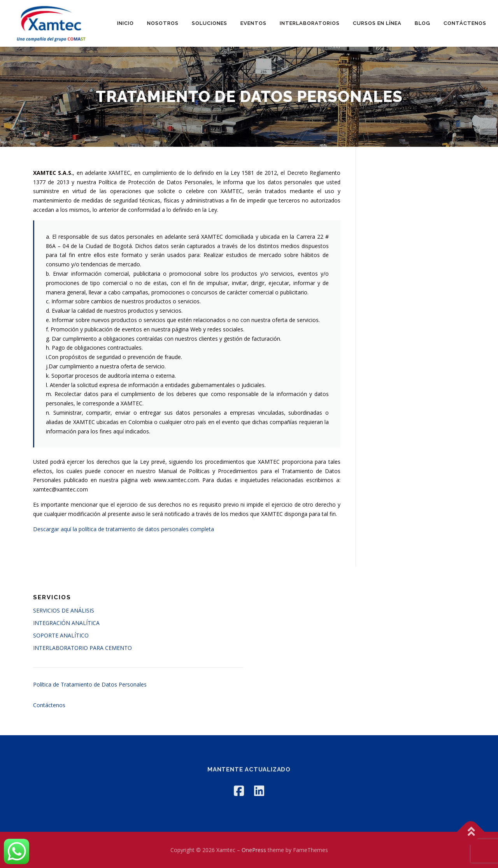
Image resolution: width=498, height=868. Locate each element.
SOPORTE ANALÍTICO (61, 635)
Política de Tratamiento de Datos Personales (90, 684)
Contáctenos (465, 23)
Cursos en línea (377, 23)
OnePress (254, 850)
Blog (423, 23)
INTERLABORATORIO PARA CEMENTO (82, 648)
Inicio (125, 23)
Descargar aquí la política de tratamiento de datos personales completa (124, 529)
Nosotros (163, 23)
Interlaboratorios (310, 23)
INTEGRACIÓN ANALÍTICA (66, 623)
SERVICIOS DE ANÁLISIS (64, 610)
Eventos (253, 23)
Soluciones (210, 23)
